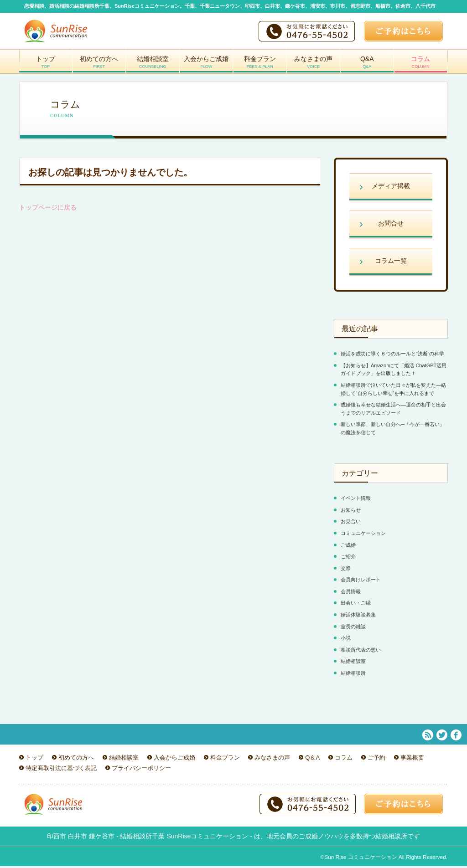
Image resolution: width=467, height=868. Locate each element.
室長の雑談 (353, 628)
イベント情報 (356, 500)
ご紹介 (348, 558)
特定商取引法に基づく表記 (61, 770)
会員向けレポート (361, 581)
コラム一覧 (391, 262)
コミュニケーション (363, 535)
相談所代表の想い (361, 652)
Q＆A (312, 759)
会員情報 (351, 593)
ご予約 (376, 759)
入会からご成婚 (207, 66)
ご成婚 (348, 547)
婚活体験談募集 (358, 616)
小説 (346, 640)
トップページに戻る (48, 209)
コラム (421, 66)
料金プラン (260, 66)
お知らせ (351, 512)
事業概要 (412, 759)
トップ (46, 66)
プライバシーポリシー (141, 770)
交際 (346, 570)
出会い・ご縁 (356, 605)
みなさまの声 (314, 66)
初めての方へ (99, 66)
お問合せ (391, 225)
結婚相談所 (353, 675)
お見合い (351, 523)
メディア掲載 (391, 188)
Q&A (367, 66)
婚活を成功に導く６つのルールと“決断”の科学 (392, 355)
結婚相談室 (153, 66)
